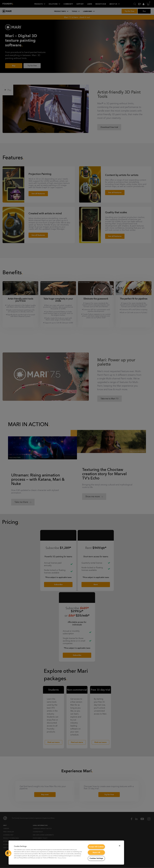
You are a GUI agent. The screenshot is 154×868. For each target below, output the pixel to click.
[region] (66, 853)
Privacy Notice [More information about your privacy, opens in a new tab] (62, 858)
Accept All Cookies (96, 847)
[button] (8, 853)
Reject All (96, 852)
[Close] (120, 846)
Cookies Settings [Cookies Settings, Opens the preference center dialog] (96, 858)
